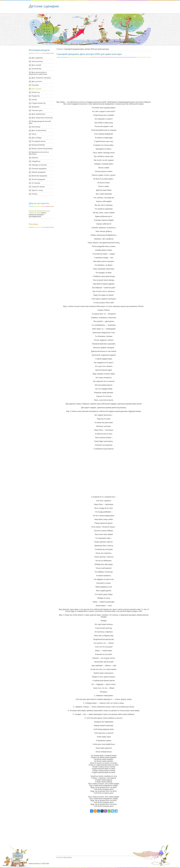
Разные (34, 194)
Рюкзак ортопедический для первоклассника (39, 212)
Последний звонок (39, 141)
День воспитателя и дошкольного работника (38, 73)
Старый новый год (39, 103)
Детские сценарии (44, 6)
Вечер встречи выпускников (42, 148)
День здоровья (37, 58)
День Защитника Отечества (42, 118)
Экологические (37, 61)
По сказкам (36, 183)
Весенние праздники (39, 176)
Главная (59, 49)
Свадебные (36, 161)
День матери (36, 89)
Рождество (36, 96)
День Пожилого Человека (41, 78)
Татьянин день (37, 110)
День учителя (37, 81)
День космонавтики (39, 130)
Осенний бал (37, 69)
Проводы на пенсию (39, 165)
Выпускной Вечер (38, 145)
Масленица (36, 127)
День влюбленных (38, 114)
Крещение (35, 107)
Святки (34, 100)
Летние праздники (38, 179)
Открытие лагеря (38, 187)
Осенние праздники (39, 168)
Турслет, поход (37, 190)
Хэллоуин (35, 85)
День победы (37, 138)
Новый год (36, 92)
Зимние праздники (39, 172)
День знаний (36, 65)
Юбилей (35, 158)
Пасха (34, 134)
